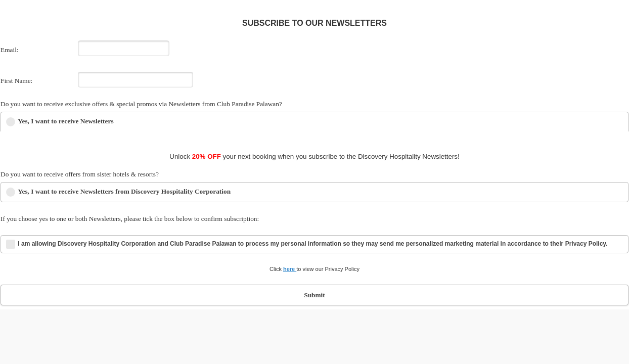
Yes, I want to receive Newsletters (65, 121)
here (290, 269)
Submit (315, 295)
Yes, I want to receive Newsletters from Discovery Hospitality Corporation (124, 191)
